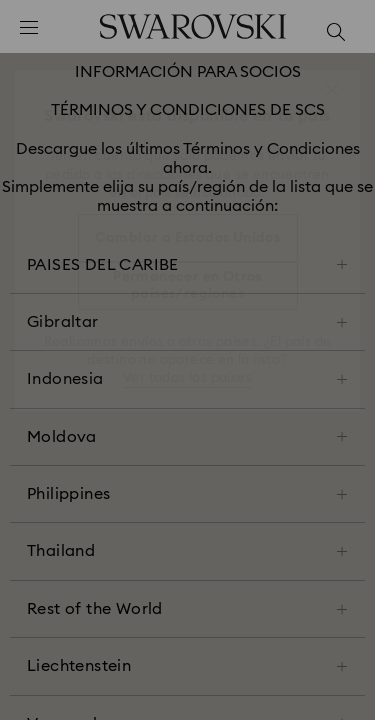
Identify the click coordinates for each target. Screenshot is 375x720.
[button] (332, 90)
